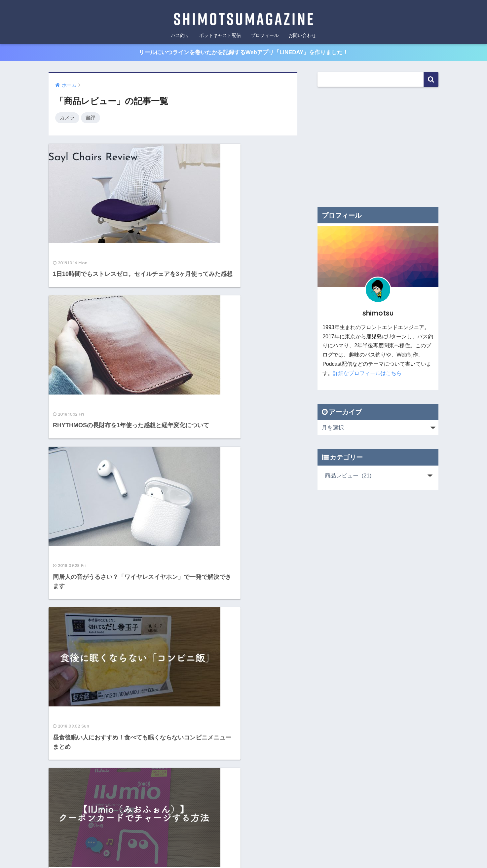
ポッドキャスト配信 (220, 35)
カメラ (67, 118)
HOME (244, 749)
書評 (91, 118)
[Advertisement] (378, 147)
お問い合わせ (302, 35)
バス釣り (180, 35)
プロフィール (265, 35)
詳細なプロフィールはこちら (367, 374)
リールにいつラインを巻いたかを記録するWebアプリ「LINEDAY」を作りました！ (243, 52)
